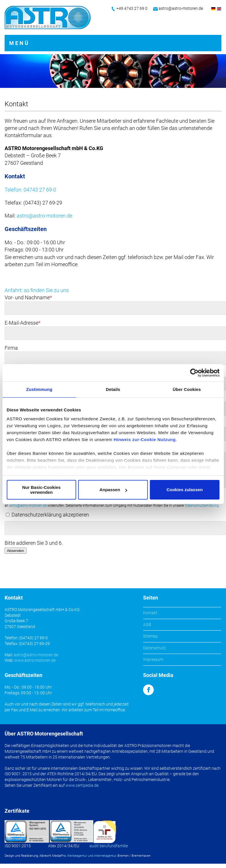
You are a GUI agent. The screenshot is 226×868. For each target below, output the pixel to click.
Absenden (16, 551)
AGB (147, 625)
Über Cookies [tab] (187, 389)
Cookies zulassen (185, 490)
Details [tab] (113, 389)
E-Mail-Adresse (23, 323)
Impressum (153, 659)
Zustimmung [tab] (39, 389)
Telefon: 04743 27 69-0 (30, 190)
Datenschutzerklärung (202, 506)
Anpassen (113, 490)
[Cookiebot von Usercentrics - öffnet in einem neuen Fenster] (194, 373)
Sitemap (150, 636)
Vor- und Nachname (28, 297)
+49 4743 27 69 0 (132, 8)
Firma (11, 348)
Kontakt (150, 613)
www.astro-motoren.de (35, 660)
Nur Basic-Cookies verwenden (41, 490)
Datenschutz (154, 648)
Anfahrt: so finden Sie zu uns (37, 290)
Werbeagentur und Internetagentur (92, 856)
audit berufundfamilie (109, 846)
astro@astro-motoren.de (181, 8)
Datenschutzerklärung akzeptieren (50, 515)
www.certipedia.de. (82, 785)
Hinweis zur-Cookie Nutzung (145, 439)
